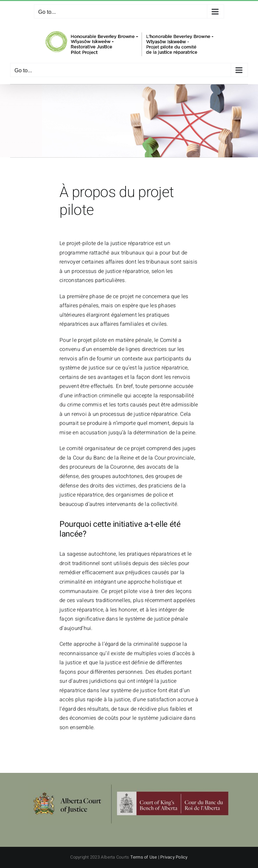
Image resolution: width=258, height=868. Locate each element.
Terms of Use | (145, 857)
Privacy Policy (174, 857)
